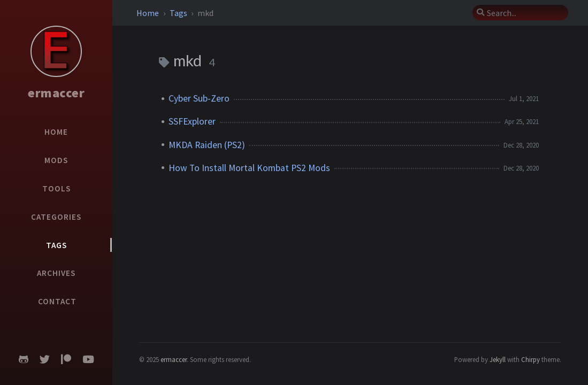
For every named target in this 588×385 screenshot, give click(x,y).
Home (148, 13)
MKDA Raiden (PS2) (207, 145)
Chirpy (530, 359)
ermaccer (56, 93)
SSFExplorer (192, 121)
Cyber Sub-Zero (199, 98)
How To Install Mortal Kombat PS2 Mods (249, 168)
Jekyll (498, 359)
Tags (179, 13)
